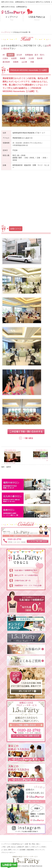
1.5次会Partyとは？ (17, 844)
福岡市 (11, 55)
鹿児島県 (6, 62)
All (4, 55)
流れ (38, 844)
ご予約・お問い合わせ (8, 847)
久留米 (5, 58)
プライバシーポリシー (8, 852)
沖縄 (32, 62)
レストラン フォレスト (40, 458)
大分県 (31, 58)
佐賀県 (14, 58)
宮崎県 (16, 62)
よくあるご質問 (6, 850)
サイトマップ (40, 850)
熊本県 (40, 58)
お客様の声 (20, 847)
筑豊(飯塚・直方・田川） (35, 55)
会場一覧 (28, 844)
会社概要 (23, 850)
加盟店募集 (30, 850)
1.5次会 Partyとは (37, 19)
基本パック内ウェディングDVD (35, 847)
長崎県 (23, 58)
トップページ (12, 19)
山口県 (24, 62)
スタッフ (15, 850)
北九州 (19, 55)
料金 (33, 844)
